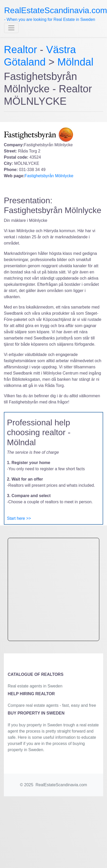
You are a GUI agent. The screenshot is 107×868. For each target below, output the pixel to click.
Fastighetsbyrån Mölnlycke (49, 176)
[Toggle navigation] (11, 28)
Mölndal (75, 62)
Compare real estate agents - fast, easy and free (52, 705)
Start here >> (19, 518)
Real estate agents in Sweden (35, 686)
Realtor (22, 50)
